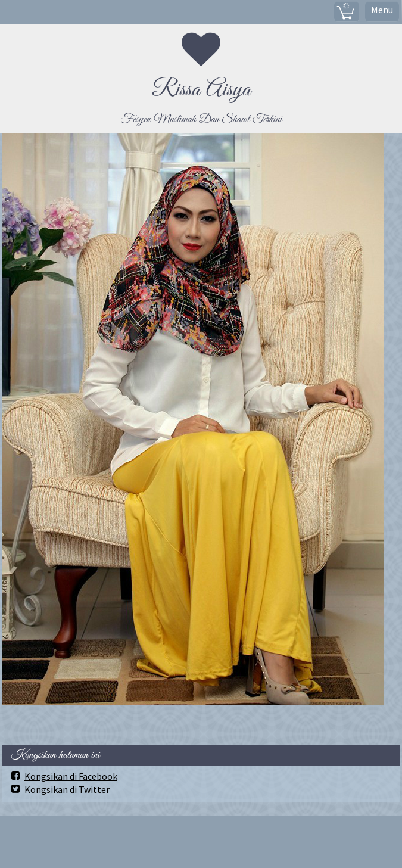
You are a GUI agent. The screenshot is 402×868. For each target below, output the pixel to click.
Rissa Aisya (201, 90)
